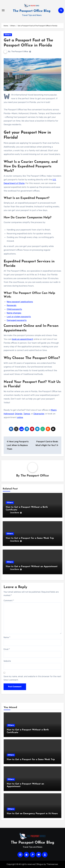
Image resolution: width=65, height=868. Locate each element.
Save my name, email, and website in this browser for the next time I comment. (32, 678)
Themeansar (52, 864)
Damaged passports (17, 320)
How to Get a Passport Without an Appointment (32, 567)
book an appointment (22, 339)
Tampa (27, 414)
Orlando (19, 414)
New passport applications (20, 302)
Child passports (14, 309)
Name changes (14, 313)
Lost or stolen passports (19, 317)
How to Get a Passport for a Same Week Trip (30, 538)
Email (7, 649)
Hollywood (9, 414)
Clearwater (39, 414)
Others (8, 35)
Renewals (12, 305)
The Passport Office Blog (32, 11)
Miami (54, 410)
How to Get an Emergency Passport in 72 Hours (32, 814)
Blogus (40, 864)
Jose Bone (12, 513)
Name (7, 637)
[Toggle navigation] (3, 10)
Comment (9, 601)
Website (7, 661)
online (20, 417)
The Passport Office (20, 52)
